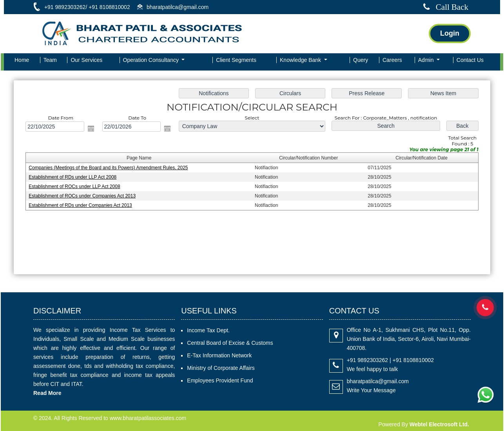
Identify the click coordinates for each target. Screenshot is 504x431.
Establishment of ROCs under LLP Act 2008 (77, 187)
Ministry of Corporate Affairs (221, 368)
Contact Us (470, 60)
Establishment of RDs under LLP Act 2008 (75, 177)
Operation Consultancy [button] (152, 60)
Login (450, 33)
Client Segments (236, 60)
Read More (47, 393)
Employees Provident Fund (220, 380)
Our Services (86, 60)
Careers (392, 60)
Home (22, 60)
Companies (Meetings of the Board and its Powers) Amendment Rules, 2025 (110, 168)
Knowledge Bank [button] (301, 60)
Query (361, 60)
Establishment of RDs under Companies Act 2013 (82, 205)
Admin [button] (427, 60)
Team (50, 60)
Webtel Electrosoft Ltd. (439, 424)
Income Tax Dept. (208, 330)
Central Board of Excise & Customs (230, 343)
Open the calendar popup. (92, 129)
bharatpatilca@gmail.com (378, 381)
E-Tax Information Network (219, 355)
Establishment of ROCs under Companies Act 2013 (84, 196)
